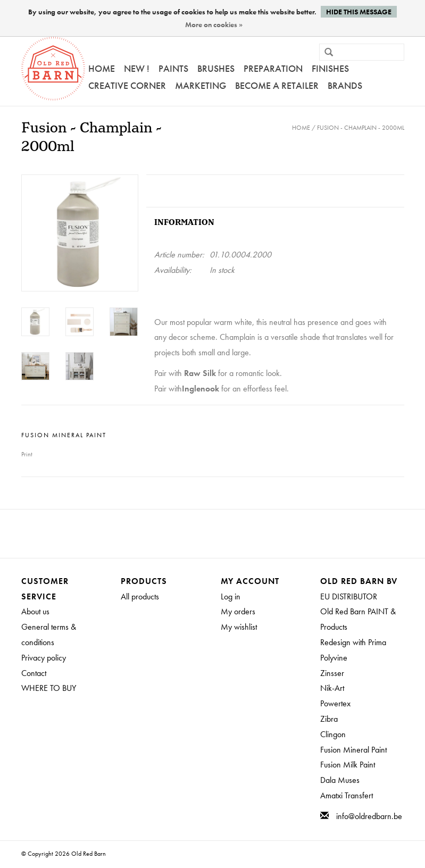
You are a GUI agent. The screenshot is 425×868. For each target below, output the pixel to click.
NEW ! (137, 68)
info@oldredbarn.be (369, 816)
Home (102, 68)
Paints (173, 68)
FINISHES (330, 68)
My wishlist (239, 627)
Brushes (216, 68)
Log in (231, 596)
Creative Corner (127, 85)
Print (27, 454)
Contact (34, 673)
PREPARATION (273, 68)
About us (35, 611)
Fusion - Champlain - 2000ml (361, 128)
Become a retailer (277, 85)
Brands (345, 85)
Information (184, 223)
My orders (238, 611)
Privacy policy (44, 658)
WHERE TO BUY (49, 688)
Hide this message (359, 12)
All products (140, 596)
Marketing (201, 85)
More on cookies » (214, 24)
